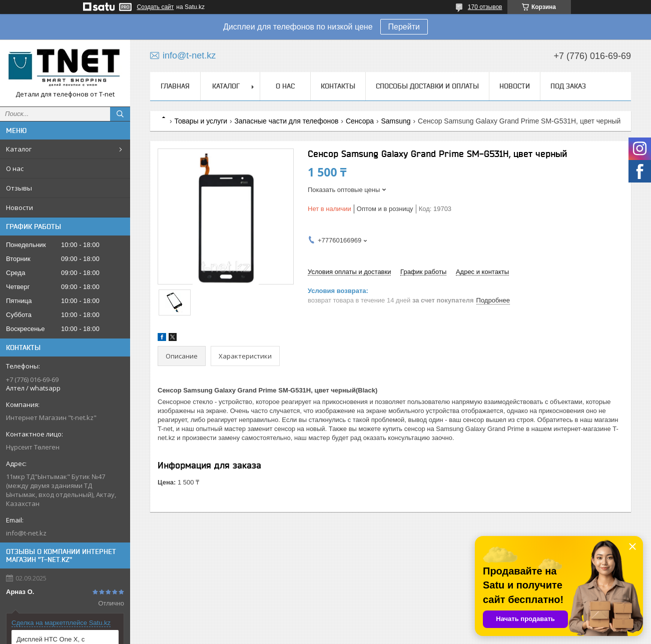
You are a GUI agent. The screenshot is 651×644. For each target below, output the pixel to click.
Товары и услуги (201, 121)
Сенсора (360, 121)
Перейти (404, 27)
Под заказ (568, 86)
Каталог (19, 149)
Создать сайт (156, 7)
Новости (20, 207)
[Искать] (120, 114)
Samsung (396, 121)
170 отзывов (485, 7)
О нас (15, 168)
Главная (175, 86)
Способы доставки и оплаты (427, 86)
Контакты (338, 86)
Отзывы (19, 188)
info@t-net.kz (26, 533)
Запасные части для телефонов (287, 121)
